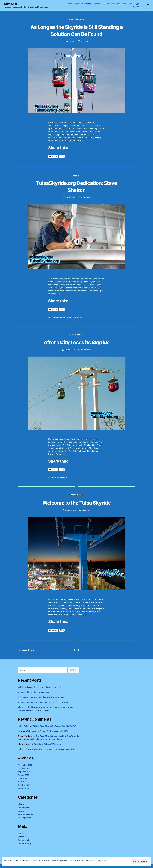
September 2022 (26, 775)
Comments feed (25, 844)
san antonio (64, 478)
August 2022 (24, 779)
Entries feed (24, 840)
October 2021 (24, 789)
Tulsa (75, 318)
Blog (137, 4)
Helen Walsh (24, 727)
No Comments (85, 198)
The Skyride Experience (111, 4)
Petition (69, 4)
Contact (136, 7)
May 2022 (22, 786)
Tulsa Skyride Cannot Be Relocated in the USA (49, 735)
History (77, 4)
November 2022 (25, 769)
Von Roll (80, 318)
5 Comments (85, 42)
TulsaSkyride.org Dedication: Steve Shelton (76, 187)
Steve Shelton (68, 318)
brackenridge (55, 478)
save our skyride (76, 19)
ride (52, 318)
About (131, 4)
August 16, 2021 (71, 511)
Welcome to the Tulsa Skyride (77, 504)
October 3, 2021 (70, 351)
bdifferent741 (24, 753)
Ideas (125, 4)
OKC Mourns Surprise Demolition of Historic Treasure (43, 698)
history (21, 808)
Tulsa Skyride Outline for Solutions (34, 693)
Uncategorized (76, 496)
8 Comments (86, 511)
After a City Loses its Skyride (76, 343)
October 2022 (24, 772)
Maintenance (87, 4)
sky (55, 318)
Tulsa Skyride (11, 4)
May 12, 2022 (70, 198)
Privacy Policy (101, 860)
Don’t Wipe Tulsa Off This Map (48, 748)
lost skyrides (76, 336)
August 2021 (24, 792)
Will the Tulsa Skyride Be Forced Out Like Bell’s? (41, 688)
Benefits (97, 4)
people (76, 176)
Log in (21, 837)
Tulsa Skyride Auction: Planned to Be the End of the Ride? (46, 703)
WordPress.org (25, 847)
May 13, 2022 (71, 42)
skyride (60, 318)
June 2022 (23, 782)
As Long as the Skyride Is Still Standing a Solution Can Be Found (76, 30)
